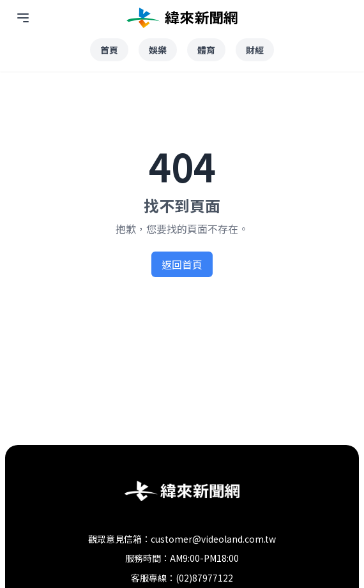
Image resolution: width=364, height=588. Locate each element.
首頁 (109, 50)
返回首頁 (182, 264)
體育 (206, 50)
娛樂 (158, 50)
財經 (255, 50)
